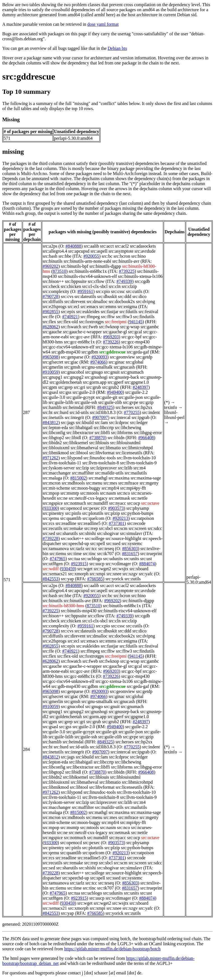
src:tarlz (77, 549)
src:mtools (89, 493)
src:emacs (89, 307)
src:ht (48, 412)
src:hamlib (52, 407)
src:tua (74, 559)
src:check (51, 286)
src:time (74, 554)
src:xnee (114, 574)
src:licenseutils (129, 453)
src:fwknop (109, 327)
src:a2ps (50, 246)
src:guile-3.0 (54, 397)
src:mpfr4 (110, 488)
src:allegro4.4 (55, 251)
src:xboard (139, 569)
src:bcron (122, 256)
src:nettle (140, 498)
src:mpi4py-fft (133, 488)
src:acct (107, 246)
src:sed (49, 533)
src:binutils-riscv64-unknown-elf (87, 276)
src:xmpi (97, 574)
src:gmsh (72, 367)
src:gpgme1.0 (137, 382)
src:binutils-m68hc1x (88, 271)
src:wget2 (102, 569)
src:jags (68, 423)
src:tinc (89, 554)
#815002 (78, 478)
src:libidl (73, 438)
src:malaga (52, 478)
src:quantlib (71, 518)
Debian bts (117, 48)
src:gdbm (90, 352)
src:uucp (97, 564)
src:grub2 (111, 387)
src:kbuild (85, 423)
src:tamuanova (56, 549)
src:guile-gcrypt (80, 397)
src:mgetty (149, 483)
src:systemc (132, 543)
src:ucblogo (92, 559)
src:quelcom (93, 518)
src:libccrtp (104, 428)
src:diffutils (53, 302)
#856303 (130, 549)
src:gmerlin (53, 367)
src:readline (66, 523)
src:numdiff (97, 503)
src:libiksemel (76, 443)
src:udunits (113, 559)
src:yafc (146, 574)
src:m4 (140, 468)
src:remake (73, 528)
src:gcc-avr (80, 337)
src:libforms (122, 433)
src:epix (68, 312)
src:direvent (75, 302)
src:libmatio (110, 448)
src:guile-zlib (110, 402)
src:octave (150, 503)
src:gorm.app (95, 382)
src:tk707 (106, 554)
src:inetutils (53, 417)
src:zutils (133, 579)
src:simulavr (131, 533)
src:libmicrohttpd (137, 448)
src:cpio (103, 291)
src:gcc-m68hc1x (79, 342)
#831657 (130, 554)
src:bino (139, 256)
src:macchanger (57, 473)
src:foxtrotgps (91, 322)
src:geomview (122, 357)
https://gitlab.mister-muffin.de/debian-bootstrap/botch (112, 949)
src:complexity (56, 291)
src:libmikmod (56, 453)
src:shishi (87, 533)
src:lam (101, 423)
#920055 (91, 256)
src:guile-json (131, 397)
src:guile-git (107, 397)
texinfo (171, 407)
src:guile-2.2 (136, 392)
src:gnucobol (73, 372)
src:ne (62, 498)
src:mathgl (98, 478)
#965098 (50, 357)
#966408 (146, 438)
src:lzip (82, 468)
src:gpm (50, 387)
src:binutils (52, 261)
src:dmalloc (97, 302)
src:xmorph (78, 574)
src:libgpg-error (148, 433)
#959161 (85, 291)
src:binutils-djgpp (105, 266)
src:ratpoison (142, 518)
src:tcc (91, 549)
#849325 (105, 407)
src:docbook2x (122, 302)
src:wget (85, 569)
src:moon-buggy (86, 488)
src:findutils (144, 317)
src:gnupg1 (52, 377)
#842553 (50, 579)
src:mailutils (136, 473)
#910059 (50, 372)
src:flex (49, 322)
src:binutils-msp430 (79, 611)
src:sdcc (155, 528)
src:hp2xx (144, 407)
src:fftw (108, 317)
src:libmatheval (84, 448)
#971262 (50, 458)
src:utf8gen (53, 564)
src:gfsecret (53, 362)
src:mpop (51, 493)
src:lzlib (125, 468)
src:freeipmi (116, 322)
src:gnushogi (96, 377)
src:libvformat (102, 453)
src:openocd (71, 508)
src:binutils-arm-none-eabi (87, 261)
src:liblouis (99, 443)
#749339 (124, 281)
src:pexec (91, 508)
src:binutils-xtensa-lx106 (140, 276)
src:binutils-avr (126, 261)
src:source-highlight (123, 538)
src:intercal (121, 417)
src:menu (94, 483)
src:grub (94, 387)
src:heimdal (73, 407)
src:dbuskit (107, 296)
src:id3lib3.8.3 (103, 412)
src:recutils (52, 528)
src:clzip (129, 286)
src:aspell (99, 251)
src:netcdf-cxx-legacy (88, 498)
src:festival (148, 312)
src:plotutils (93, 513)
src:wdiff (51, 569)
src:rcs (48, 523)
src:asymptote (121, 251)
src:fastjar (110, 312)
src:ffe (48, 317)
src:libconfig (54, 433)
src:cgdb (142, 281)
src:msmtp (70, 493)
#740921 (70, 317)
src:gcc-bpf (132, 337)
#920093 (99, 357)
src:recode (136, 523)
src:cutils (134, 291)
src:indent (151, 412)
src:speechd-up (76, 543)
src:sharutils (67, 533)
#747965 (58, 559)
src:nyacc (118, 503)
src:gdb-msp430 (66, 352)
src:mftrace (128, 483)
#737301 (117, 523)
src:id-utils (79, 412)
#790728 (50, 296)
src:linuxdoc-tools (100, 458)
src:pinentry (53, 513)
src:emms (108, 307)
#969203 (111, 337)
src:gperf (115, 382)
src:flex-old (67, 322)
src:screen (137, 528)
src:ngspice (53, 503)
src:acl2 (122, 246)
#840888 (73, 246)
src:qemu (51, 518)
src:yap (67, 579)
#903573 (116, 508)
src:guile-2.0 (84, 392)
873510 (59, 271)
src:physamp (138, 508)
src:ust (146, 559)
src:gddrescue (29, 76)
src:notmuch (75, 503)
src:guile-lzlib (61, 402)
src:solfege (95, 538)
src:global (135, 362)
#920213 (120, 518)
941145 (136, 322)
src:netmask (119, 498)
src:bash (50, 256)
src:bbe (65, 256)
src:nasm (108, 493)
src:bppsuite (76, 281)
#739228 (50, 538)
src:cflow (96, 281)
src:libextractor (80, 433)
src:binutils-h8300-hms (63, 606)
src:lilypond (72, 458)
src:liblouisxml (56, 448)
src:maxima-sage (146, 478)
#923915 (79, 564)
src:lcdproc (119, 423)
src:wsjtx (120, 569)
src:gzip (146, 402)
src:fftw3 (124, 317)
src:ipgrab (141, 417)
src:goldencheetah (66, 382)
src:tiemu (58, 554)
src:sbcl (106, 528)
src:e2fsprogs (54, 307)
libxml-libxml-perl (174, 415)
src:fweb (90, 327)
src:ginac (117, 362)
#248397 (141, 387)
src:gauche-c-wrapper (82, 332)
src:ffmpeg (90, 317)
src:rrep (91, 528)
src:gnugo (94, 372)
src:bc (107, 256)
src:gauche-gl (115, 332)
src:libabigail (81, 428)
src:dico (140, 296)
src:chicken (71, 286)
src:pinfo (73, 513)
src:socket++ (73, 538)
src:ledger (139, 423)
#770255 (132, 412)
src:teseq (106, 549)
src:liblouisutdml (125, 443)
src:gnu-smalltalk (97, 367)
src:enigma (127, 307)
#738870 (97, 438)
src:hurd (61, 412)
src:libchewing (128, 428)
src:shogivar (108, 533)
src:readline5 (89, 523)
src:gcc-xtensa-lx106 (114, 347)
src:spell (98, 543)
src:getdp (144, 357)
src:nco (123, 493)
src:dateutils (85, 296)
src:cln (115, 286)
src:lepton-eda (55, 428)
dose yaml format (103, 24)
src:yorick (114, 579)
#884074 (147, 564)
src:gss (65, 392)
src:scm (121, 528)
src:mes (110, 483)
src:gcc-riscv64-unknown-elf (68, 347)
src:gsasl (50, 392)
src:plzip (112, 513)
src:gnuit (112, 372)
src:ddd (125, 296)
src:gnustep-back (124, 377)
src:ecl (74, 307)
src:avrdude (145, 251)
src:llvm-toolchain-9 (138, 463)
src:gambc (150, 327)
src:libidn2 (52, 443)
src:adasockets (143, 246)
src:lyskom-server (59, 468)
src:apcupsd (79, 251)
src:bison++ (53, 281)
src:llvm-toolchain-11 (62, 463)
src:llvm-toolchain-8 (101, 463)
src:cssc (118, 291)
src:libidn (116, 438)
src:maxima (119, 478)
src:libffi (102, 433)
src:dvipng (146, 302)
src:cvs (67, 296)
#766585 (95, 579)
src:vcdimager (118, 564)
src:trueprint (151, 554)
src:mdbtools (73, 483)
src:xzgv (130, 574)
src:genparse (72, 357)
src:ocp (134, 503)
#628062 (50, 327)
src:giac (71, 362)
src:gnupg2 (73, 377)
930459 (68, 569)
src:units (131, 559)
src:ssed (113, 543)
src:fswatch (71, 327)
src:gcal (135, 332)
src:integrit (74, 417)
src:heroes (125, 407)
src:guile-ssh (86, 402)
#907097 (100, 417)
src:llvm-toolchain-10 (136, 458)
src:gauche (52, 332)
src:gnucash (124, 367)
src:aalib (91, 246)
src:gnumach (132, 372)
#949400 (115, 392)
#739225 (127, 271)
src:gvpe (130, 402)
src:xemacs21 (55, 574)
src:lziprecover (103, 468)
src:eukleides (88, 312)
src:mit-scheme (56, 488)
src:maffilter (83, 473)
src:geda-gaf (138, 352)
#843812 (50, 423)
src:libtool (79, 453)
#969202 (50, 266)
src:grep (66, 387)
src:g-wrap (130, 327)
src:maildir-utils (109, 473)
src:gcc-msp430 (135, 342)
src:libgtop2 (53, 438)
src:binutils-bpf (75, 266)
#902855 (50, 312)
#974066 (98, 362)
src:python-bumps (137, 513)
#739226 (111, 342)
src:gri (79, 387)
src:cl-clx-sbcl (95, 286)
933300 (51, 508)
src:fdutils (128, 312)
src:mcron (52, 483)
